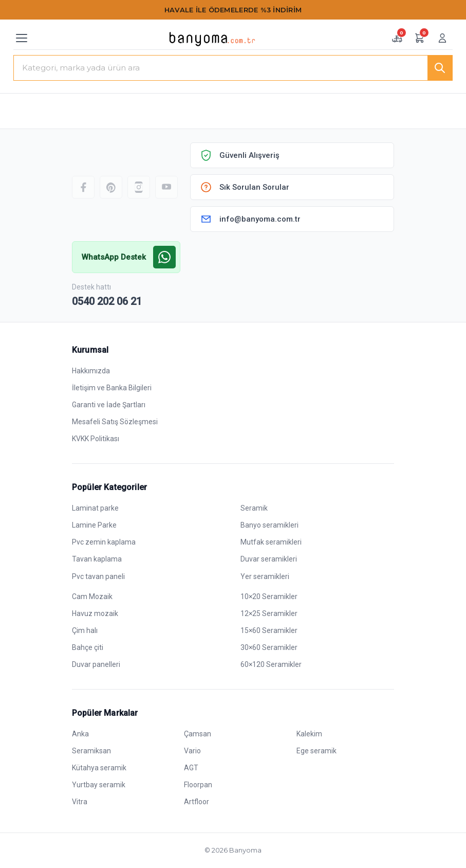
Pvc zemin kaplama (104, 542)
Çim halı (85, 630)
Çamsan (198, 734)
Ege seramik (316, 751)
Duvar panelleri (96, 664)
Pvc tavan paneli (98, 576)
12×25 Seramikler (269, 613)
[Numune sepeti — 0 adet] (397, 38)
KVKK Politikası (96, 439)
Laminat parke (95, 508)
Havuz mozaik (95, 613)
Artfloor (197, 802)
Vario (192, 751)
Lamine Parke (94, 525)
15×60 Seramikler (269, 630)
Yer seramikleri (265, 576)
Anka (80, 734)
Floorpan (198, 785)
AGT (191, 768)
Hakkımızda (91, 371)
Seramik (254, 508)
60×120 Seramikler (271, 664)
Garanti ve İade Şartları (109, 405)
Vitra (80, 802)
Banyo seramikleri (269, 525)
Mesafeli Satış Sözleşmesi (115, 422)
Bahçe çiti (88, 647)
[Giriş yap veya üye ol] (442, 38)
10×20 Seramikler (269, 596)
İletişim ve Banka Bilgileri (112, 388)
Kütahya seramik (99, 768)
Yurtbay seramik (99, 785)
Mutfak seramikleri (271, 542)
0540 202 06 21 (107, 301)
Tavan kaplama (97, 559)
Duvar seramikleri (269, 559)
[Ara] (440, 68)
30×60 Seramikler (269, 647)
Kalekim (309, 734)
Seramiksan (91, 751)
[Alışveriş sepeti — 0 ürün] (420, 38)
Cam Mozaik (92, 596)
